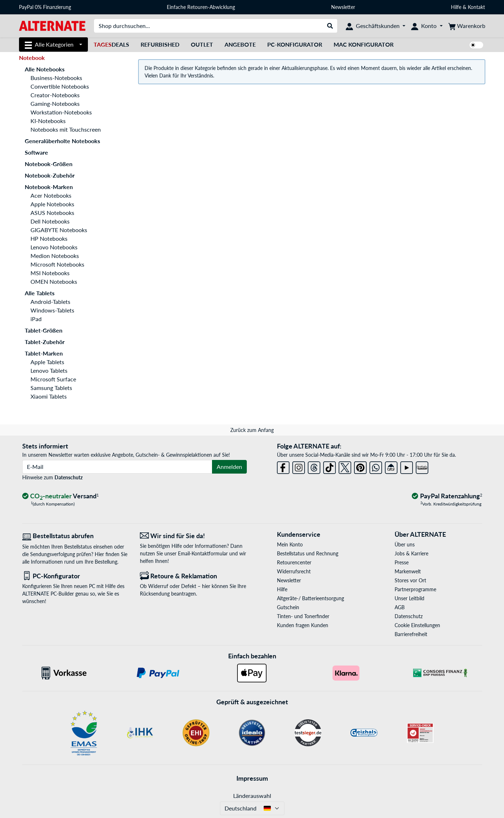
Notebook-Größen (49, 164)
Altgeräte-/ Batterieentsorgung (310, 598)
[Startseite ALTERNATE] (52, 25)
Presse (402, 562)
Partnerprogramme (415, 589)
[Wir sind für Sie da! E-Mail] (193, 536)
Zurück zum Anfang (252, 430)
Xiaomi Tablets (49, 396)
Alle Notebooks (45, 69)
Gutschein (288, 607)
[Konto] (427, 26)
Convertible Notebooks (60, 86)
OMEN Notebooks (54, 281)
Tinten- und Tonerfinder (303, 616)
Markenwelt (408, 571)
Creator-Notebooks (55, 95)
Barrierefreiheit (411, 634)
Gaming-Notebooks (55, 104)
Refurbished (160, 44)
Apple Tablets (47, 362)
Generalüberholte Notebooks (62, 141)
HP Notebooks (49, 238)
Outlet (202, 44)
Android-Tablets (50, 302)
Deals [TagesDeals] (111, 44)
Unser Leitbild (409, 598)
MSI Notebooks (50, 273)
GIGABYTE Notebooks (59, 230)
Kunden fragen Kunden (303, 625)
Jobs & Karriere (411, 553)
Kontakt (476, 7)
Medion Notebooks (55, 256)
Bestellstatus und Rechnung (308, 553)
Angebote (240, 44)
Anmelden (229, 467)
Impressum (252, 778)
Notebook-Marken (49, 187)
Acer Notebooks (51, 195)
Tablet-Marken (44, 353)
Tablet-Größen (44, 330)
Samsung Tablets (51, 388)
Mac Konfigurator (364, 44)
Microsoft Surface (53, 379)
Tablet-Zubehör (45, 342)
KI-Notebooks (48, 121)
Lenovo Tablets (49, 370)
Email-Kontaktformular (203, 553)
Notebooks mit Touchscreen (66, 129)
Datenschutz (69, 477)
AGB (400, 607)
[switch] (476, 45)
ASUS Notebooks (52, 213)
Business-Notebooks (56, 78)
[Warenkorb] (467, 26)
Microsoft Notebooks (57, 264)
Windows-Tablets (52, 310)
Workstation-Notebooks (61, 112)
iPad (36, 319)
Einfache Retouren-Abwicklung (201, 7)
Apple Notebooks (52, 204)
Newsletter (343, 7)
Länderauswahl (252, 796)
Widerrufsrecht (294, 571)
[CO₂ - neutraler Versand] (61, 496)
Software (36, 152)
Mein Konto (290, 544)
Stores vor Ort (410, 580)
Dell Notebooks (50, 221)
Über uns (405, 544)
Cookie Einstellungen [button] (417, 625)
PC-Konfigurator (295, 44)
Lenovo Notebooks (54, 247)
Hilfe (456, 7)
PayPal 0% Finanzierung (45, 7)
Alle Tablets (40, 293)
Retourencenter (294, 562)
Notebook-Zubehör (50, 175)
